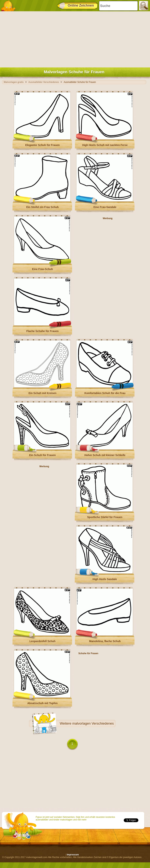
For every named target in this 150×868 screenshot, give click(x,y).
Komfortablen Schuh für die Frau (105, 393)
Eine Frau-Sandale (105, 207)
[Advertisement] (74, 39)
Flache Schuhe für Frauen (43, 331)
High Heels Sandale (105, 579)
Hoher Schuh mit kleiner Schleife (105, 455)
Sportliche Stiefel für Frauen (105, 517)
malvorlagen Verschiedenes (93, 723)
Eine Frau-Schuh (42, 269)
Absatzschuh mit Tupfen (43, 703)
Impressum (73, 855)
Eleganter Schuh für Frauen (43, 145)
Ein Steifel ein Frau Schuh (42, 207)
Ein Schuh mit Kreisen (42, 393)
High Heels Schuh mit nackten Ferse (105, 145)
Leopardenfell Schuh (42, 641)
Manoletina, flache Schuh (105, 641)
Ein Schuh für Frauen (43, 455)
